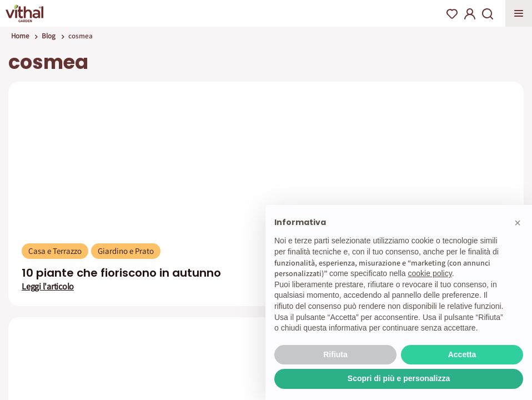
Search (488, 14)
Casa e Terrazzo (55, 251)
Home (20, 36)
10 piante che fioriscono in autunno (121, 273)
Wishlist (452, 14)
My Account (470, 14)
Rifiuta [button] (335, 354)
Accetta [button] (462, 354)
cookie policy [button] (430, 273)
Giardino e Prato (126, 251)
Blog (49, 36)
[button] (518, 223)
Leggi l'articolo (48, 287)
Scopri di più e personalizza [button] (399, 378)
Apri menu (519, 13)
